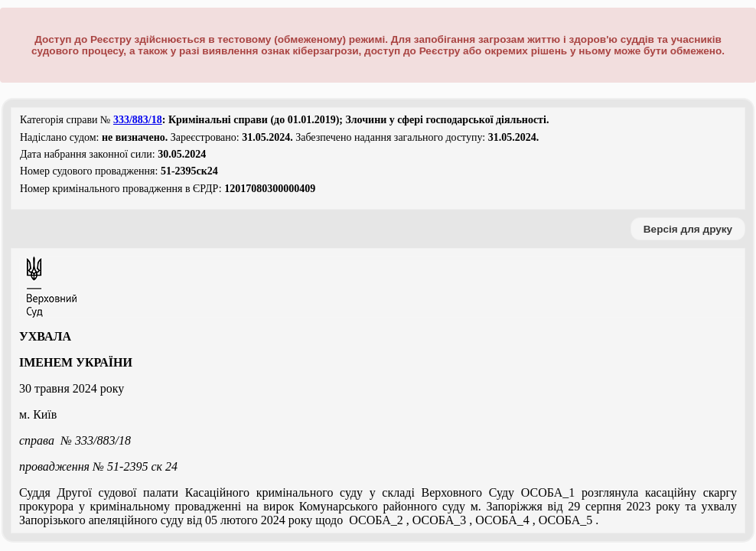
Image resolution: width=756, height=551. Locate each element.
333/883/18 (138, 120)
